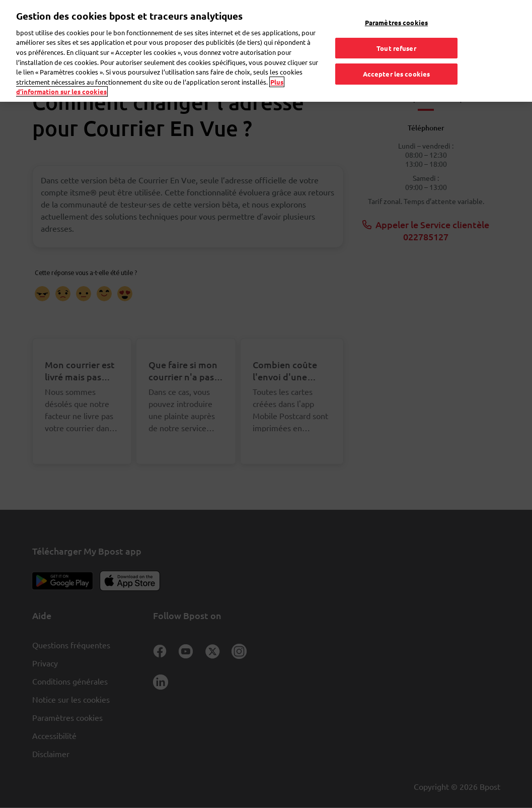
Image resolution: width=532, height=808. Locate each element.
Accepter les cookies (397, 59)
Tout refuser (396, 33)
